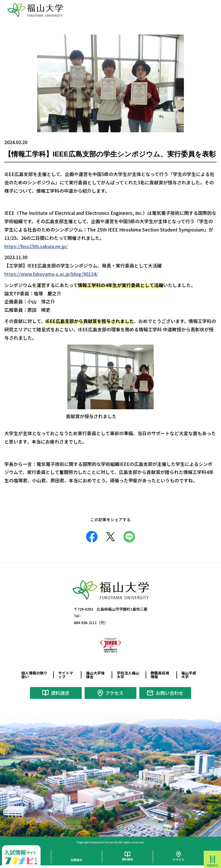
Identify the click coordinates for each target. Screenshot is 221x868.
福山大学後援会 (95, 675)
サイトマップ (66, 675)
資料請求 (60, 693)
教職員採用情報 (160, 675)
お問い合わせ (169, 693)
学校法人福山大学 (128, 675)
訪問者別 (77, 860)
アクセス (114, 693)
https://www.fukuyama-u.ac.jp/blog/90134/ (51, 274)
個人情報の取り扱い (34, 675)
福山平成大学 (189, 675)
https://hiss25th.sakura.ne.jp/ (36, 246)
